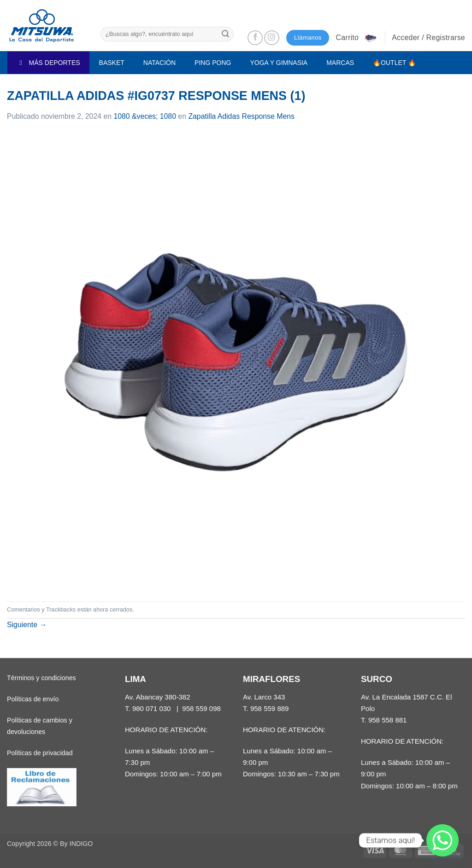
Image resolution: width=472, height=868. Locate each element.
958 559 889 (270, 708)
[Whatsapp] (442, 840)
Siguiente (27, 625)
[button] (357, 38)
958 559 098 (201, 708)
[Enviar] (225, 34)
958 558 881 (388, 720)
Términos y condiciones (41, 678)
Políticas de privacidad (40, 753)
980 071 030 (152, 708)
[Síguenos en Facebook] (255, 38)
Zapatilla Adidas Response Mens (241, 116)
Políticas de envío (33, 699)
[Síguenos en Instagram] (272, 38)
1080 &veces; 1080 (145, 116)
